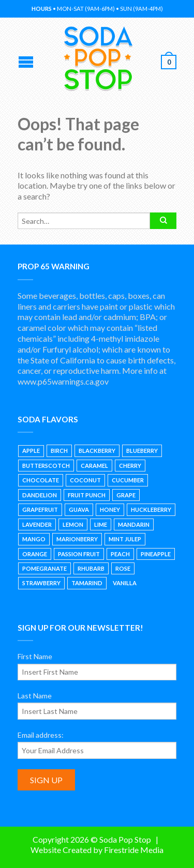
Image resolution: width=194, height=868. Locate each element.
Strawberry (41, 583)
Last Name (35, 696)
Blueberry (142, 451)
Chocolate (41, 480)
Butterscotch (46, 466)
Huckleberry (151, 509)
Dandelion (40, 495)
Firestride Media (134, 850)
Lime (101, 524)
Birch (59, 451)
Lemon (73, 524)
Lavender (37, 524)
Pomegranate (44, 568)
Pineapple (156, 554)
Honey (110, 509)
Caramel (94, 466)
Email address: (41, 735)
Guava (79, 509)
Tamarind (87, 583)
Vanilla (125, 583)
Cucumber (128, 480)
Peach (120, 554)
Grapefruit (40, 509)
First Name (35, 656)
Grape (126, 495)
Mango (34, 539)
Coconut (85, 480)
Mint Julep (125, 539)
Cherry (130, 466)
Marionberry (77, 539)
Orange (35, 554)
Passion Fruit (79, 554)
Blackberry (97, 451)
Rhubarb (91, 568)
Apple (31, 451)
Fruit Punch (87, 495)
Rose (123, 568)
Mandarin (134, 524)
